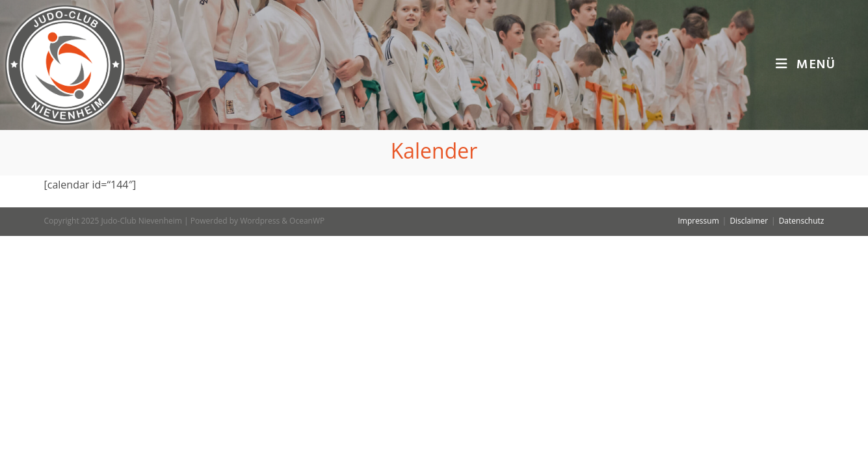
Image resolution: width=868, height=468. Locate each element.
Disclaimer (749, 453)
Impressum (698, 453)
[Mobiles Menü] (806, 65)
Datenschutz (802, 453)
